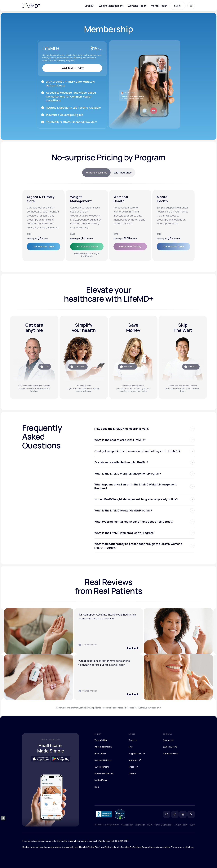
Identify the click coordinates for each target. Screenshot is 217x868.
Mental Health (159, 6)
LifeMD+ (90, 6)
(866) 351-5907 (121, 841)
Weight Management (111, 6)
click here (189, 847)
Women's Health (137, 6)
